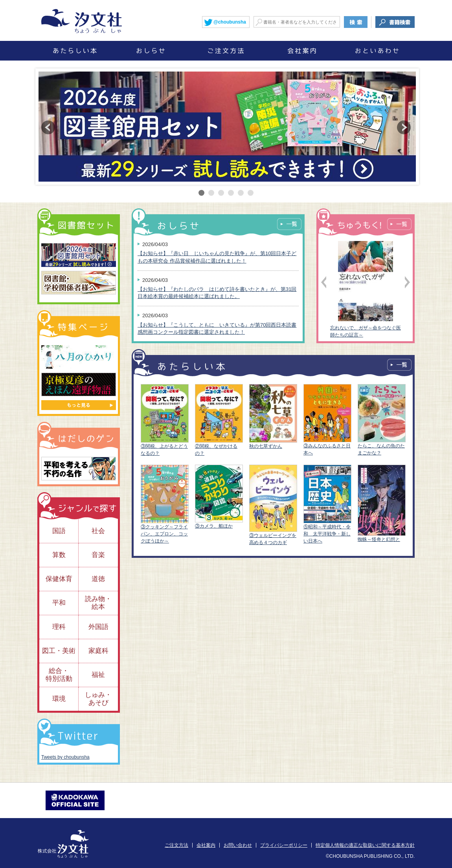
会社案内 (206, 845)
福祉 (98, 675)
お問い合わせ (238, 845)
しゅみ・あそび (98, 699)
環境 (59, 699)
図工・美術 (59, 651)
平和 (59, 603)
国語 (59, 531)
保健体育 (59, 579)
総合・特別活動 (59, 675)
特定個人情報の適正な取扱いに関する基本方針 (365, 845)
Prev (48, 127)
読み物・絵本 (98, 603)
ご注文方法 (176, 845)
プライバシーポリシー (284, 845)
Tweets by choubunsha (65, 757)
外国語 (98, 627)
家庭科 (98, 651)
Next (404, 127)
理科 (59, 627)
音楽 (98, 555)
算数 (59, 555)
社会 (98, 531)
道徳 (98, 579)
